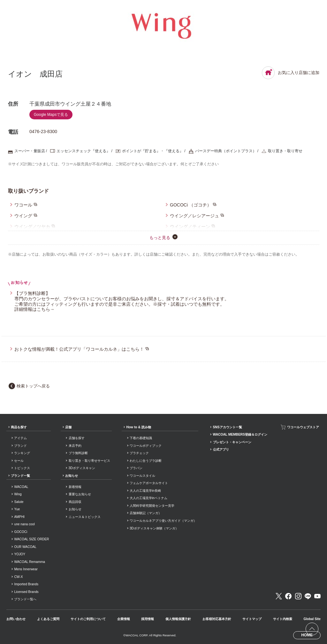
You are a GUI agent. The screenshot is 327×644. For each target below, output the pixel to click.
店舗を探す (77, 438)
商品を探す (19, 427)
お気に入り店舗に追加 (291, 73)
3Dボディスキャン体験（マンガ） (154, 528)
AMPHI (19, 517)
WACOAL (21, 487)
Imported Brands (26, 584)
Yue (17, 509)
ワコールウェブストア (303, 427)
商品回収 (75, 502)
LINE (308, 596)
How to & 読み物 (138, 427)
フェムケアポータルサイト (149, 483)
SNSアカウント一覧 (228, 427)
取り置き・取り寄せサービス (89, 461)
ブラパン (136, 468)
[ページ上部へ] (312, 629)
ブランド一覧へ (25, 599)
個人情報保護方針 (178, 619)
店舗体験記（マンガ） (146, 513)
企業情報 (124, 619)
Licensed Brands (26, 592)
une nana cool (24, 524)
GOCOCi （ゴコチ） (191, 205)
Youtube (317, 596)
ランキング (22, 453)
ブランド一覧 (20, 476)
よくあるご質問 (48, 619)
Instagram (298, 596)
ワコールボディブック (146, 446)
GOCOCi (21, 532)
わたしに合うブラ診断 (146, 461)
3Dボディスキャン (82, 468)
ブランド (20, 446)
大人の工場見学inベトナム (148, 498)
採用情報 (148, 619)
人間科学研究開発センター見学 (152, 506)
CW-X (18, 577)
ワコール (23, 205)
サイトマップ (252, 619)
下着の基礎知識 (141, 438)
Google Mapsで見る (51, 115)
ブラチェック (139, 453)
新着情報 (75, 487)
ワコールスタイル (142, 476)
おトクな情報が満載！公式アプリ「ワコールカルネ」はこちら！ (79, 349)
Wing (18, 494)
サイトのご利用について (88, 619)
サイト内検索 (283, 619)
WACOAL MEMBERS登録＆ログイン (240, 434)
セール (19, 461)
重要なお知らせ (80, 494)
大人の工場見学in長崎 (145, 491)
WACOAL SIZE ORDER (31, 539)
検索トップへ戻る (33, 386)
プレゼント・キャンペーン (232, 442)
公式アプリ (221, 449)
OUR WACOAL (25, 547)
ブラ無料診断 (78, 453)
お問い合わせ (16, 619)
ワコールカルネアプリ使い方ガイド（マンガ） (163, 521)
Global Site (312, 619)
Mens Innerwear (26, 569)
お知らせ (72, 476)
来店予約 (75, 446)
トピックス (22, 468)
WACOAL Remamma (29, 562)
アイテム (20, 438)
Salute (19, 502)
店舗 (68, 427)
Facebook (288, 596)
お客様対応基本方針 (217, 619)
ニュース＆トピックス (85, 517)
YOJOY (20, 554)
